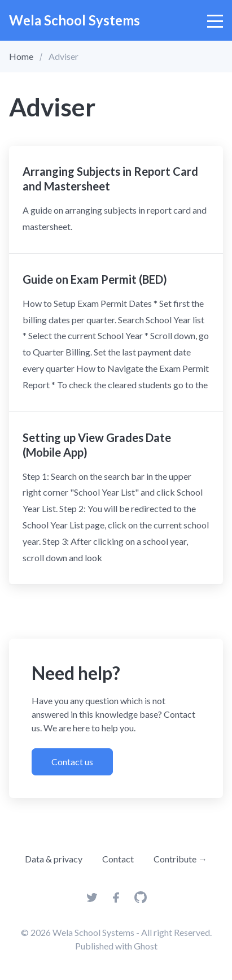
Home (21, 56)
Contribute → (180, 859)
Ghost (146, 946)
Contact (118, 859)
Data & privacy (54, 859)
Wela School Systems (75, 20)
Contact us (72, 762)
